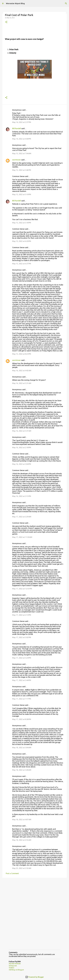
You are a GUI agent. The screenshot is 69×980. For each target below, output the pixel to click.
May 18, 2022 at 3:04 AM (22, 748)
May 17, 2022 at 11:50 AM (22, 537)
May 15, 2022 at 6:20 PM (22, 241)
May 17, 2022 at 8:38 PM (22, 719)
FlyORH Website (15, 964)
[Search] (66, 3)
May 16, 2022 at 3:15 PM (22, 496)
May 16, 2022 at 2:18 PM (22, 447)
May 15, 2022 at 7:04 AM (22, 153)
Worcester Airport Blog (15, 3)
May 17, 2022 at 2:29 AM (22, 517)
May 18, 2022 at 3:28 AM (22, 770)
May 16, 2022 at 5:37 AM (22, 431)
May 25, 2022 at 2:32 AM (22, 868)
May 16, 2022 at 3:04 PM (22, 464)
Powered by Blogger (35, 977)
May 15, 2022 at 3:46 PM (22, 170)
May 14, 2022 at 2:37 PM (22, 122)
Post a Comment (12, 873)
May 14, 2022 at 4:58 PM (22, 139)
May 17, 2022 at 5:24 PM (22, 658)
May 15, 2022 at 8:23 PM (22, 354)
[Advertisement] (35, 896)
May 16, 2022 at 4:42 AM (22, 371)
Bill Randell (17, 128)
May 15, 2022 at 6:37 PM (22, 264)
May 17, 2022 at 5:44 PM (22, 680)
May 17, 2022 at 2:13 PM (22, 615)
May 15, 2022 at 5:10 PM (22, 194)
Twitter (12, 968)
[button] (6, 22)
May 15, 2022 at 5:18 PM (22, 223)
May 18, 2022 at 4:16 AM (22, 840)
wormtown (16, 160)
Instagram (13, 966)
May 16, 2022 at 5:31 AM (22, 383)
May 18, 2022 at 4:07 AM (22, 820)
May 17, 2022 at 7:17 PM (22, 699)
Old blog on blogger (16, 970)
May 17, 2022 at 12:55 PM (22, 589)
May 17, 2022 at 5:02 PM (22, 637)
